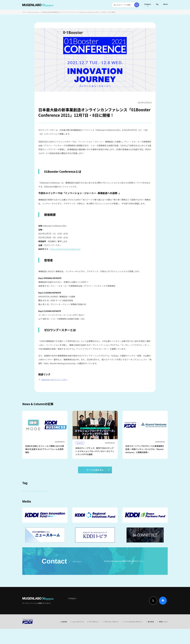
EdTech (108, 505)
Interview (71, 618)
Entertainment (115, 498)
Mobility (119, 505)
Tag (157, 4)
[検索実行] (137, 5)
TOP (24, 12)
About (165, 4)
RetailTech (143, 505)
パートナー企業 (99, 498)
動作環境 (151, 637)
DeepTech (129, 498)
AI (50, 498)
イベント (39, 505)
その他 (86, 498)
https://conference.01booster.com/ (65, 249)
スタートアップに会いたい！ (34, 498)
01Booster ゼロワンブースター (54, 379)
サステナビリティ (84, 505)
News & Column (33, 12)
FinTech (141, 498)
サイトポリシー (94, 637)
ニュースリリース (78, 637)
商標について (163, 637)
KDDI (77, 498)
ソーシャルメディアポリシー (133, 637)
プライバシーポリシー (112, 637)
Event (93, 618)
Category (147, 4)
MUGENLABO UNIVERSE (64, 505)
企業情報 (64, 637)
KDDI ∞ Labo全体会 (63, 498)
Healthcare (153, 498)
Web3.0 (98, 505)
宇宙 (48, 505)
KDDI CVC (130, 505)
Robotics (28, 505)
